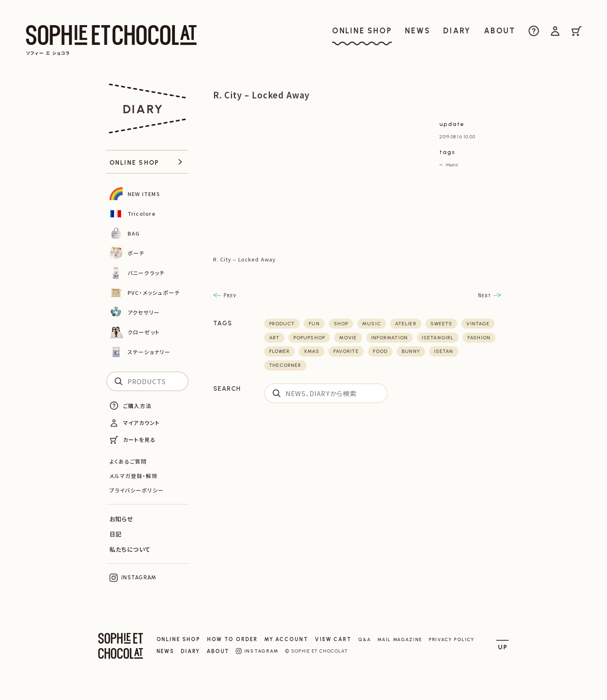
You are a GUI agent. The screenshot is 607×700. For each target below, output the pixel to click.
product (282, 324)
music (452, 165)
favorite (346, 351)
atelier (406, 324)
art (274, 338)
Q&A (364, 639)
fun (314, 324)
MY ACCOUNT (286, 639)
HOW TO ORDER (232, 639)
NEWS (165, 651)
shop (341, 324)
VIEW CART (333, 639)
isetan (444, 351)
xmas (311, 351)
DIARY (190, 651)
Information (390, 338)
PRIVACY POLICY (452, 639)
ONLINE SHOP (178, 639)
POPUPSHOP (309, 338)
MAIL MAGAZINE (400, 639)
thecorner (285, 365)
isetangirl (438, 338)
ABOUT (218, 651)
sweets (442, 324)
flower (280, 351)
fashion (479, 338)
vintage (478, 324)
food (380, 351)
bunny (411, 351)
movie (348, 338)
